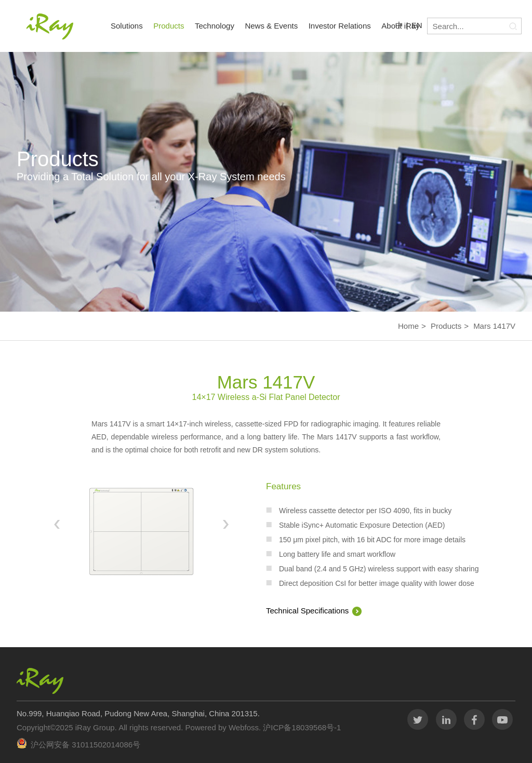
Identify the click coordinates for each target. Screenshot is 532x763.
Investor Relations (340, 26)
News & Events (271, 26)
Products (169, 26)
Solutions (127, 26)
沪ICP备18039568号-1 (301, 727)
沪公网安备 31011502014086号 (85, 745)
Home (408, 326)
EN (417, 25)
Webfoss (244, 727)
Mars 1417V (494, 326)
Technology (215, 26)
